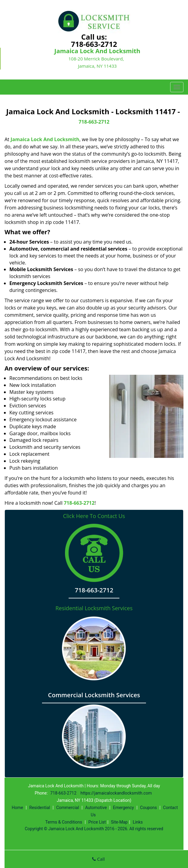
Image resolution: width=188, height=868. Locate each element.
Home (18, 808)
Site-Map (119, 822)
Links (138, 822)
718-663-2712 (94, 44)
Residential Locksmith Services (94, 608)
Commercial (68, 808)
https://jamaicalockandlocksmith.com (116, 793)
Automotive (96, 808)
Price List (97, 822)
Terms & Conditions (64, 822)
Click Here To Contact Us (94, 516)
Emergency (123, 808)
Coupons (148, 808)
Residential (40, 808)
